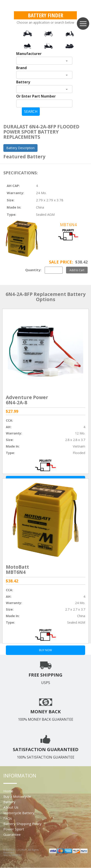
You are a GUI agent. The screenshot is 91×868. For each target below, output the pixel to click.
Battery (23, 82)
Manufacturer (29, 54)
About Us (11, 807)
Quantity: (33, 270)
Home (8, 791)
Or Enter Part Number (36, 96)
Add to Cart (77, 270)
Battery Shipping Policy (22, 824)
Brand (21, 68)
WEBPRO (17, 855)
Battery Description (20, 148)
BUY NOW (45, 650)
